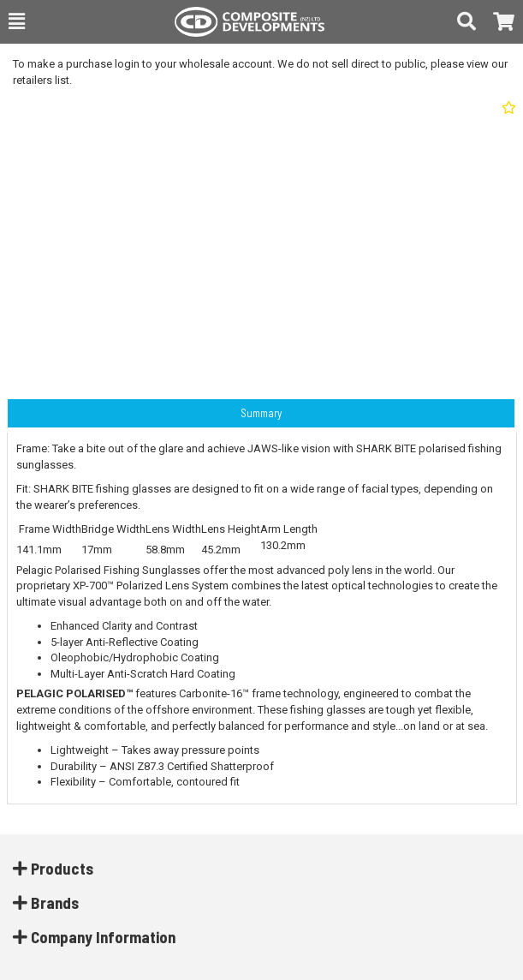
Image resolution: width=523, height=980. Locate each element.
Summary (261, 413)
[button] (17, 21)
